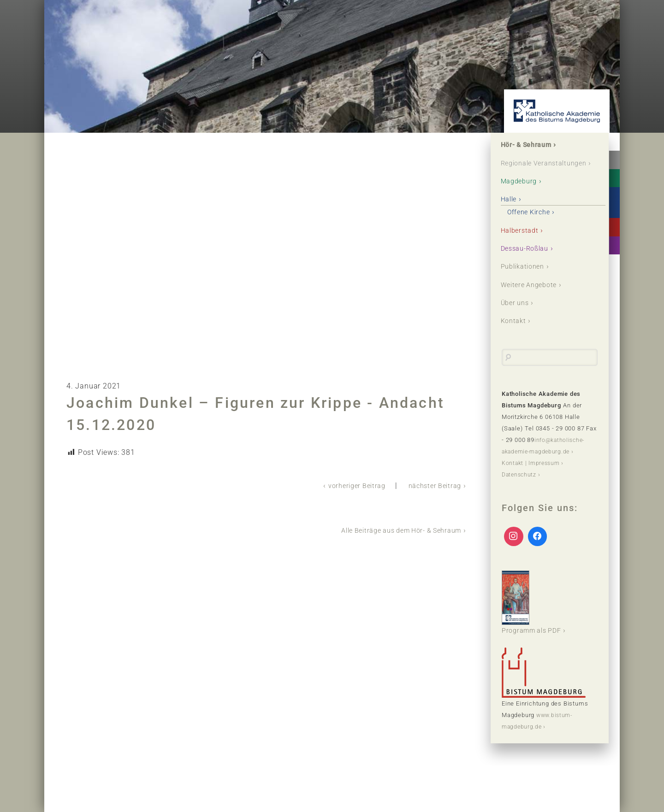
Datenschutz (520, 488)
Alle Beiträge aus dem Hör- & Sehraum (393, 530)
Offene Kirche (533, 224)
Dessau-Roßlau (529, 261)
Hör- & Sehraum (531, 145)
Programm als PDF (535, 616)
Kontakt (516, 335)
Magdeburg (522, 193)
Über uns (518, 316)
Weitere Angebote (533, 298)
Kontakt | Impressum (532, 477)
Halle (511, 212)
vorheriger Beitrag (347, 485)
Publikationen (526, 279)
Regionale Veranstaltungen (531, 169)
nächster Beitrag (432, 485)
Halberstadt (523, 243)
